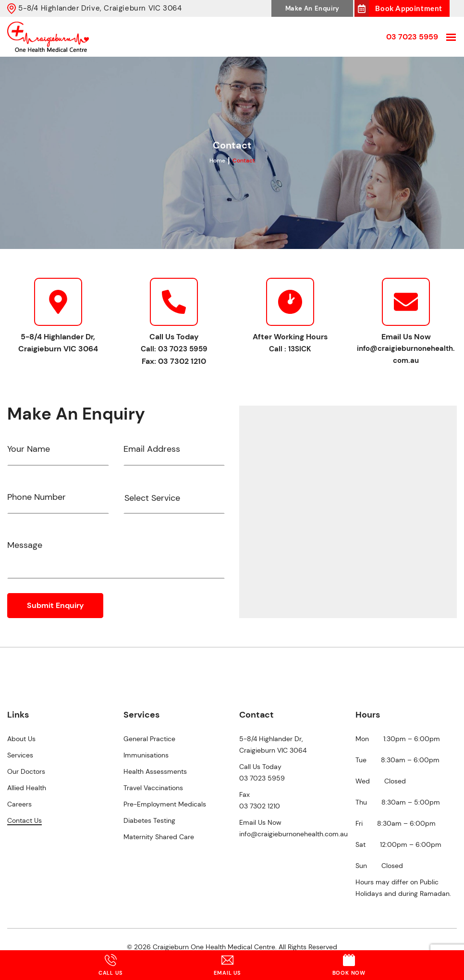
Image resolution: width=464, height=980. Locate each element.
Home (217, 161)
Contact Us (24, 820)
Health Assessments (155, 771)
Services (20, 755)
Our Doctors (26, 771)
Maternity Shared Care (159, 837)
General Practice (149, 739)
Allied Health (27, 788)
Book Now (349, 965)
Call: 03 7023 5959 (174, 349)
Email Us (227, 965)
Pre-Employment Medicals (165, 804)
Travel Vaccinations (153, 788)
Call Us (111, 965)
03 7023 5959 (412, 37)
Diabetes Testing (149, 820)
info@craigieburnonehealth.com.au (406, 354)
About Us (21, 739)
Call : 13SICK (290, 349)
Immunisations (146, 755)
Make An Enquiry (312, 8)
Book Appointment (409, 8)
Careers (19, 804)
